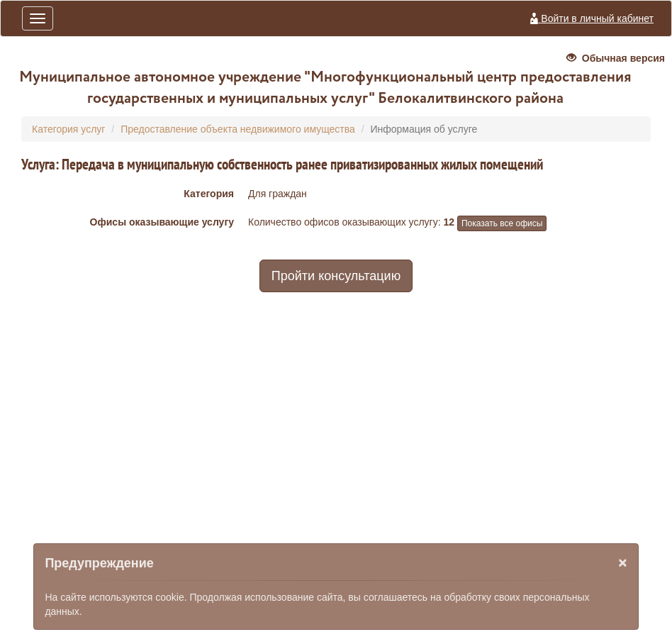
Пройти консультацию (336, 276)
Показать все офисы (502, 223)
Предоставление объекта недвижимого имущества (238, 129)
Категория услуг (68, 129)
